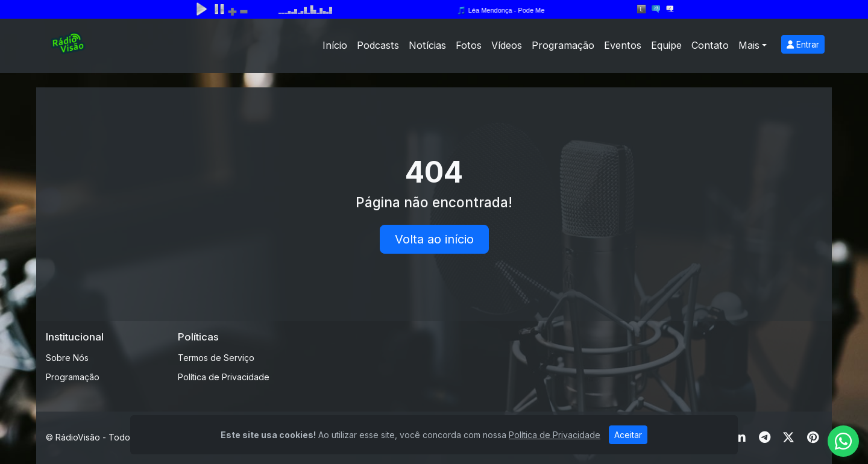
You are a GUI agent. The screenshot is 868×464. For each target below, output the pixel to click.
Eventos (623, 45)
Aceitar (628, 435)
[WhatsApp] (843, 441)
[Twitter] (788, 437)
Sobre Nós (67, 358)
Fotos (469, 45)
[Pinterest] (813, 437)
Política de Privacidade (224, 377)
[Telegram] (765, 437)
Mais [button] (749, 45)
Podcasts (378, 45)
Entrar (803, 44)
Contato (710, 45)
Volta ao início (434, 239)
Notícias (427, 45)
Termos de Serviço (216, 358)
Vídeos (507, 45)
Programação (563, 45)
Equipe (666, 45)
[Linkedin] (740, 437)
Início (335, 45)
